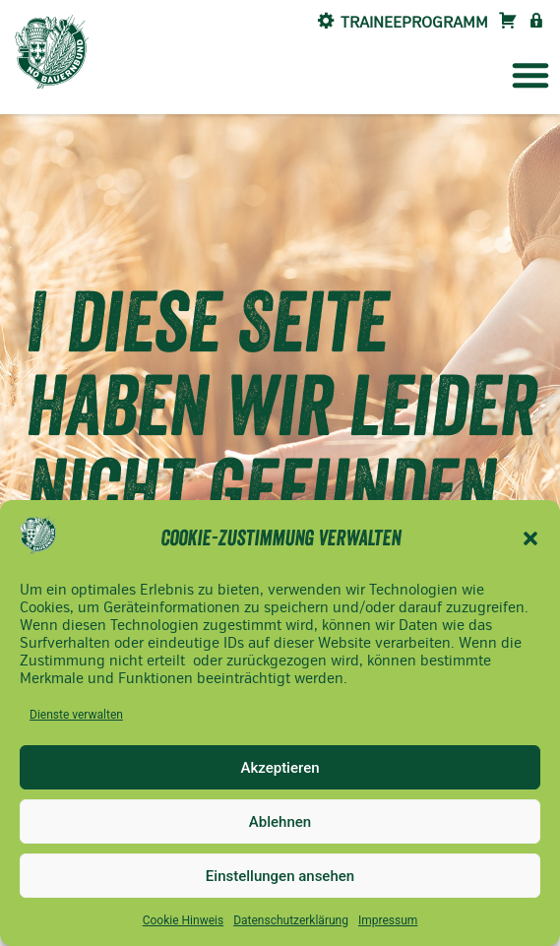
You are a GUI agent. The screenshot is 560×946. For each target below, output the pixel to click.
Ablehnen (280, 822)
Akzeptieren (280, 768)
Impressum (388, 920)
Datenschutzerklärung (291, 920)
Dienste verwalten (76, 715)
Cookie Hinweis (183, 920)
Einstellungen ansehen (280, 876)
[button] (530, 538)
